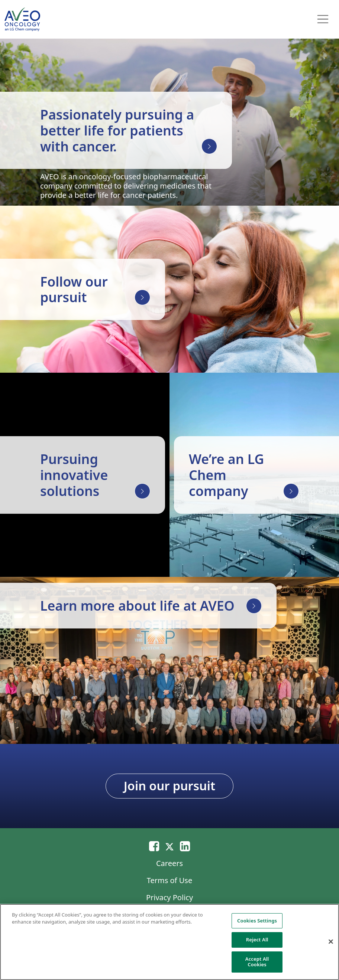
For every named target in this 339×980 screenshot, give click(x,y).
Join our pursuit (169, 786)
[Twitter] (169, 846)
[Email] (154, 846)
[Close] (331, 942)
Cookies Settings (257, 921)
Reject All (257, 940)
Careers (169, 863)
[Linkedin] (185, 846)
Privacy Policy (169, 897)
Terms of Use (169, 880)
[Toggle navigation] (323, 19)
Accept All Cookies (257, 962)
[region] (169, 942)
